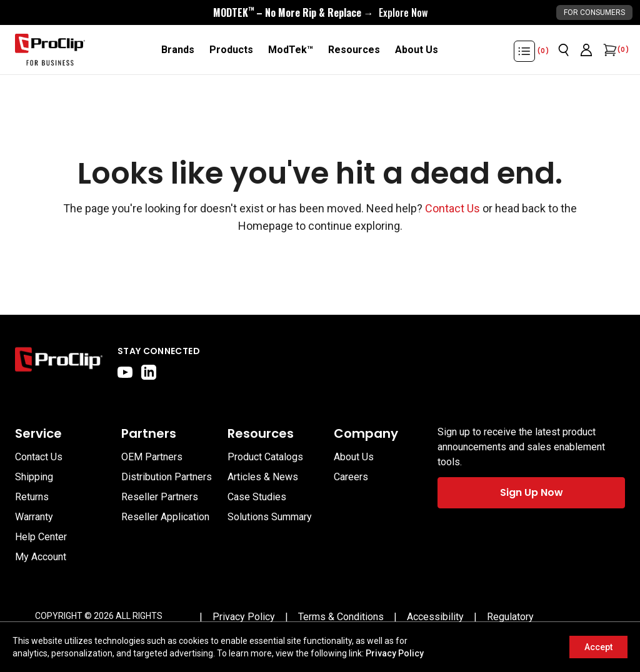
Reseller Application (165, 517)
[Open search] (564, 50)
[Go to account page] (586, 50)
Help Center (41, 537)
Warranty (34, 517)
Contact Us (452, 208)
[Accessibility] (435, 617)
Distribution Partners (167, 477)
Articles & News (263, 477)
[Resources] (354, 50)
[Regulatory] (510, 617)
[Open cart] (609, 50)
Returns (32, 497)
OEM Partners (152, 457)
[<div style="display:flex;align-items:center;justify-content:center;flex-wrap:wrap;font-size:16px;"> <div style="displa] (320, 12)
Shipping (34, 477)
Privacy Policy (395, 653)
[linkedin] (149, 372)
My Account (41, 557)
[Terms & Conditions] (341, 617)
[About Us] (417, 50)
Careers (351, 477)
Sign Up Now (532, 492)
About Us (354, 457)
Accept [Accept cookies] (598, 647)
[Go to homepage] (50, 50)
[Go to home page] (59, 362)
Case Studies (257, 497)
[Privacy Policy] (244, 617)
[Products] (231, 50)
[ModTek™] (291, 50)
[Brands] (178, 50)
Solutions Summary (270, 517)
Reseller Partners (160, 497)
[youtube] (125, 372)
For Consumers (594, 12)
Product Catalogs (265, 457)
